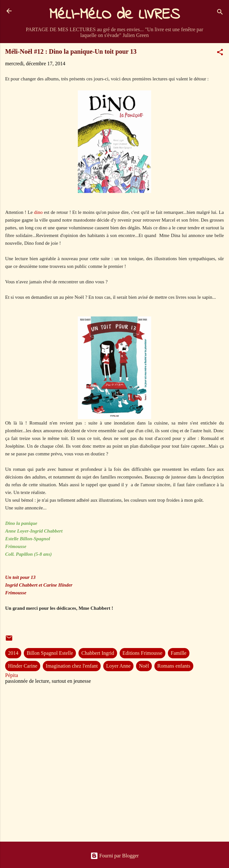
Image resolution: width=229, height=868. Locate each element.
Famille (179, 653)
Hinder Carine (23, 666)
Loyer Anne (118, 666)
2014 (13, 653)
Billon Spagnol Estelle (50, 653)
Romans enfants (174, 666)
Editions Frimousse (142, 653)
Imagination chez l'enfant (72, 666)
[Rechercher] (220, 13)
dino (38, 212)
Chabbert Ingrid (98, 653)
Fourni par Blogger (115, 856)
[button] (220, 53)
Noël (144, 666)
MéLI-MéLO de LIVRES (114, 15)
